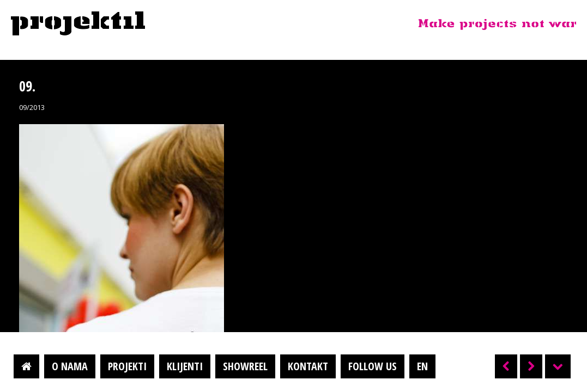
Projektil (78, 24)
